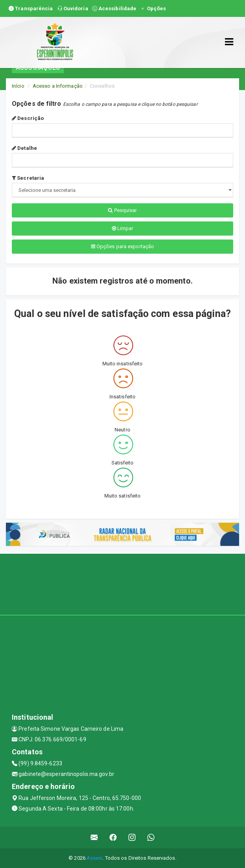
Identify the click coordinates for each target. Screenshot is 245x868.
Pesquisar (122, 210)
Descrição (28, 118)
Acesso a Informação (58, 86)
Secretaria (28, 178)
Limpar (123, 228)
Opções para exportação (122, 246)
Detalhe (24, 148)
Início (18, 86)
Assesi (95, 858)
